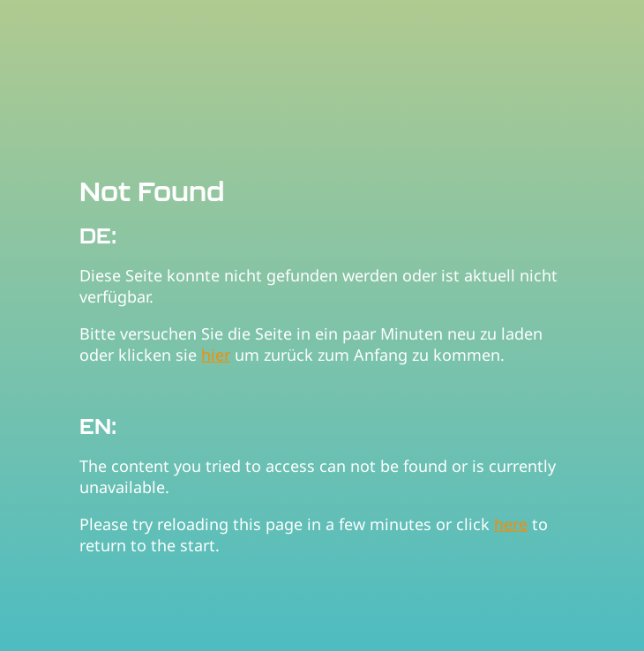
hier (216, 355)
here (511, 524)
